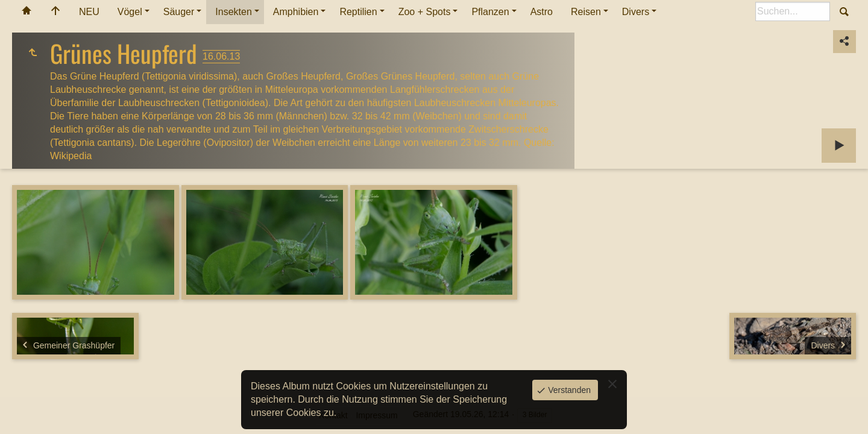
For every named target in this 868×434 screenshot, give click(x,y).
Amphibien (296, 12)
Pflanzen (490, 12)
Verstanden (568, 390)
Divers (636, 12)
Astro (542, 12)
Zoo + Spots (425, 12)
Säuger (179, 12)
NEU (89, 12)
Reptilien (358, 12)
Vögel (130, 12)
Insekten (233, 12)
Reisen (586, 12)
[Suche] (793, 11)
